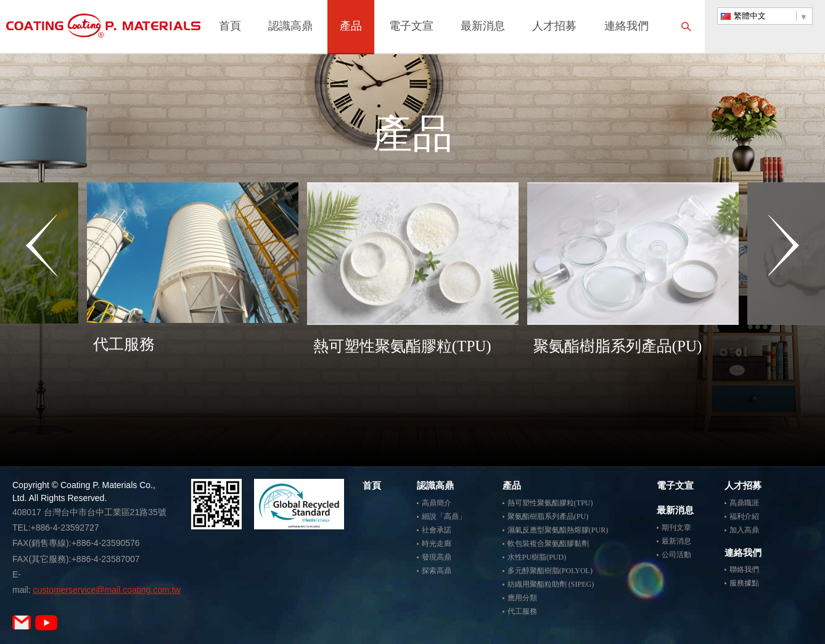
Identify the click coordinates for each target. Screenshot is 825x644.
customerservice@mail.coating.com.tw (106, 590)
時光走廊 (437, 544)
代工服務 (522, 611)
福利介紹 (744, 516)
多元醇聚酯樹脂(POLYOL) (550, 571)
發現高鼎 (437, 557)
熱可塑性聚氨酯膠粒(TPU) (550, 503)
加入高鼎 (744, 530)
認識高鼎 (290, 27)
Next (784, 294)
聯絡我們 (744, 569)
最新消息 (483, 27)
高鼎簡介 (437, 503)
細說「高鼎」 (444, 516)
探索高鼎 (437, 571)
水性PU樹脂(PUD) (537, 557)
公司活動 (676, 555)
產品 (351, 27)
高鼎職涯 (744, 503)
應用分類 (522, 598)
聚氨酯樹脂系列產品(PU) (548, 516)
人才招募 (554, 27)
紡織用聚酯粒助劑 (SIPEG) (551, 584)
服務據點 (744, 583)
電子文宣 (411, 27)
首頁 (230, 27)
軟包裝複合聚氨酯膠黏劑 (548, 544)
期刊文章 (676, 528)
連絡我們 (626, 27)
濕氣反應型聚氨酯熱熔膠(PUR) (558, 530)
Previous (41, 294)
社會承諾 (437, 530)
